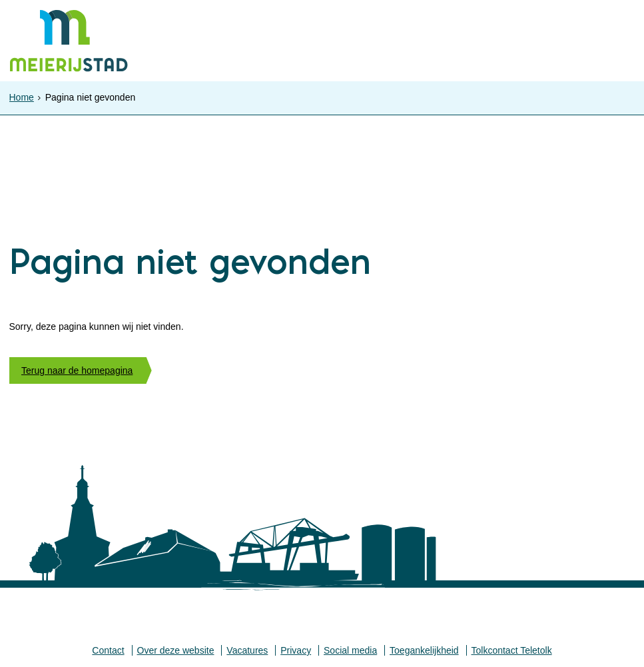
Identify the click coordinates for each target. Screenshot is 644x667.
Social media (350, 650)
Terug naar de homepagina (77, 370)
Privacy (296, 650)
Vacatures (247, 650)
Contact (108, 650)
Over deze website (176, 650)
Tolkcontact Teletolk (512, 650)
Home (22, 97)
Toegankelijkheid (424, 650)
